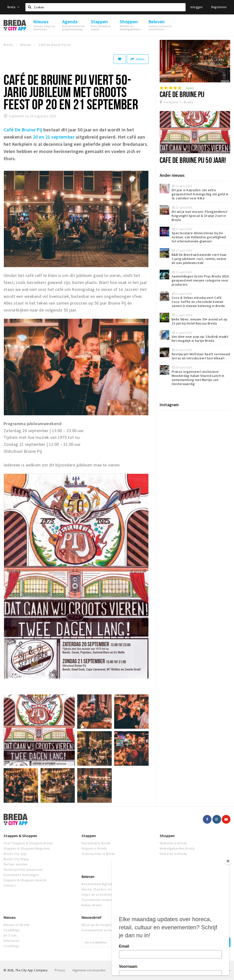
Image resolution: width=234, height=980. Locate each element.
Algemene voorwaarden (89, 970)
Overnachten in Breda (98, 854)
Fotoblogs (12, 946)
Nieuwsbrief (91, 917)
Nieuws (10, 917)
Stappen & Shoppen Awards (25, 880)
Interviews (12, 941)
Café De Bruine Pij (182, 94)
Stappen (89, 836)
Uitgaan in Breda (94, 848)
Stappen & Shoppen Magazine (27, 848)
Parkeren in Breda (173, 854)
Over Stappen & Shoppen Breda (28, 843)
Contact (10, 885)
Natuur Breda (92, 905)
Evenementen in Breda (177, 884)
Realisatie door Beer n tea (212, 970)
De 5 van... (11, 935)
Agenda (166, 876)
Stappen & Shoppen (20, 836)
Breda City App (15, 854)
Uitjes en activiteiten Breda (102, 894)
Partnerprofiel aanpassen (23, 870)
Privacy (60, 970)
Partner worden (16, 864)
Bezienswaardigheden (99, 884)
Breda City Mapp (16, 859)
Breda (13, 7)
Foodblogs (12, 930)
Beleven (88, 876)
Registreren (219, 7)
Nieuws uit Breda (17, 925)
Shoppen (167, 836)
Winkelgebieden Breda (177, 848)
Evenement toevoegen (21, 875)
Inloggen (196, 7)
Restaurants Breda (96, 843)
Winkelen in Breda (173, 843)
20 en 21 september (54, 137)
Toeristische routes (97, 900)
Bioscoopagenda (173, 889)
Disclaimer (120, 970)
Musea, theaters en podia (101, 889)
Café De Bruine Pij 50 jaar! (193, 160)
